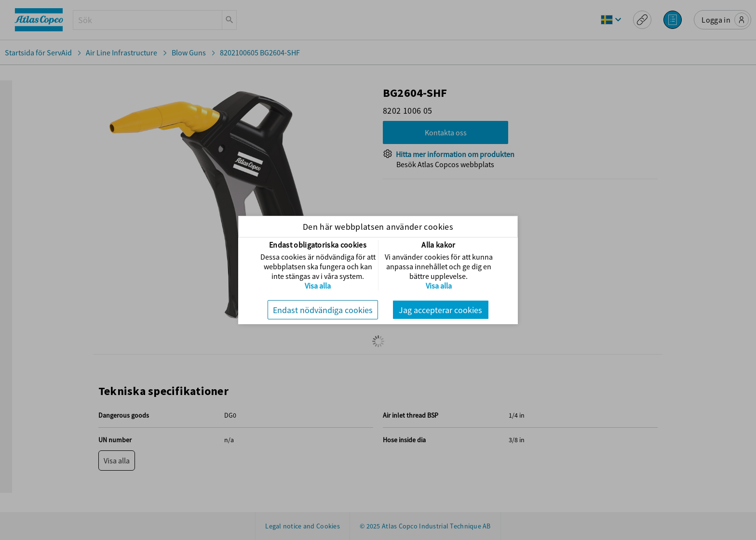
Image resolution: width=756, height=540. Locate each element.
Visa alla (318, 286)
